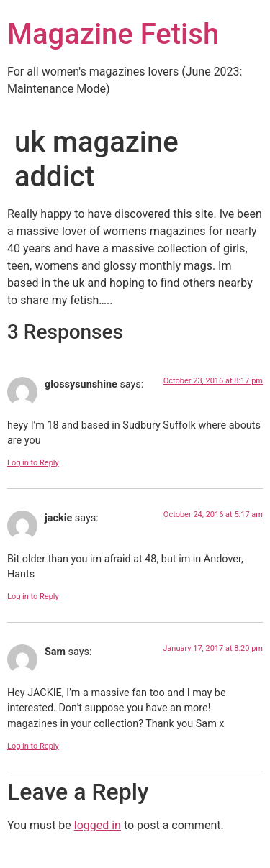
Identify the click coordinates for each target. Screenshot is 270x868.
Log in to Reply (33, 463)
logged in (98, 825)
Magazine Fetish (113, 34)
